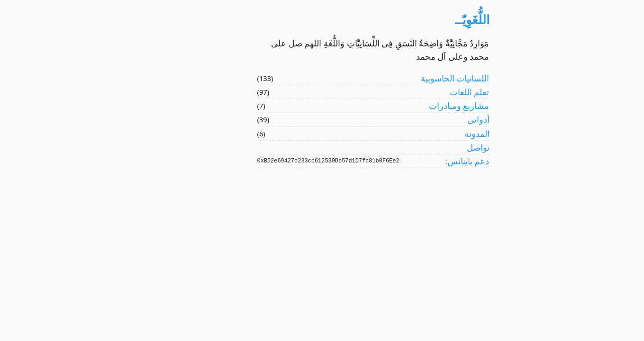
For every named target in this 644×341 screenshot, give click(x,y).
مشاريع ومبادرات (408, 106)
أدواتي (427, 119)
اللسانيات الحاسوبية (404, 78)
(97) (212, 92)
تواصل (427, 147)
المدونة (426, 134)
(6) (210, 134)
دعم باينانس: (416, 161)
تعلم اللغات (418, 92)
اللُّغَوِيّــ (421, 19)
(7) (210, 106)
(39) (212, 119)
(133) (214, 78)
